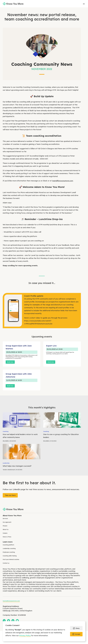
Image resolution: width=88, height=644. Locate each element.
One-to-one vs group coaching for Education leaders (61, 436)
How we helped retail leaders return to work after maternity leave (20, 436)
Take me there (10, 495)
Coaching (6, 431)
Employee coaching (9, 552)
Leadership (6, 463)
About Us (6, 529)
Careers (5, 533)
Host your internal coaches (11, 559)
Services (5, 519)
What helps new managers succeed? (17, 466)
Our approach (7, 522)
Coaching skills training (10, 556)
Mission (5, 526)
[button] (76, 628)
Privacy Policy (25, 636)
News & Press (7, 537)
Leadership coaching (9, 548)
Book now (10, 362)
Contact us (6, 563)
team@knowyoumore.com (63, 181)
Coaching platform (8, 545)
